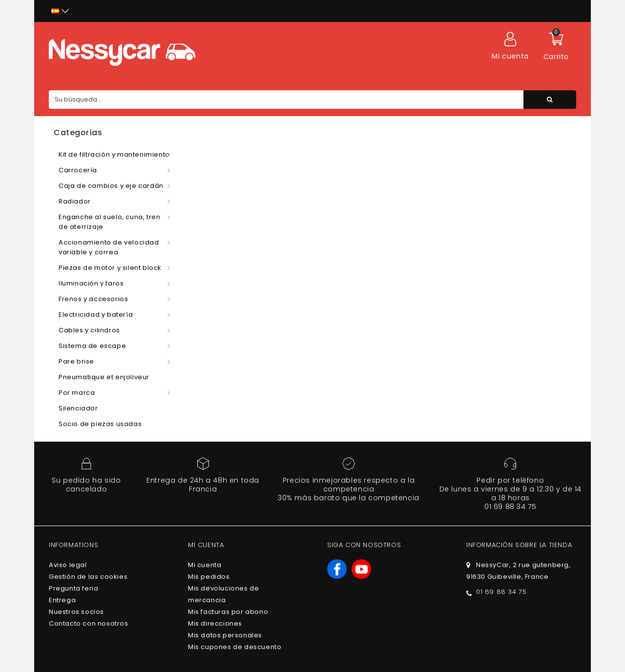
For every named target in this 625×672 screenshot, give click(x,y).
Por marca (77, 393)
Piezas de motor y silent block (110, 268)
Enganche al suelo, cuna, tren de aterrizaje (109, 222)
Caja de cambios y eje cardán (111, 186)
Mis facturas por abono (228, 612)
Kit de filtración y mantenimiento (114, 154)
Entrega (62, 600)
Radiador (75, 201)
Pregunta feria (73, 588)
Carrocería (78, 170)
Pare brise (76, 361)
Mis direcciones (215, 623)
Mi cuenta (205, 565)
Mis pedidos (209, 577)
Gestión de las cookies (88, 577)
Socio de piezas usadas (100, 424)
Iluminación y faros (91, 283)
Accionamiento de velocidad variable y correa (109, 247)
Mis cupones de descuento (235, 647)
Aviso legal (68, 565)
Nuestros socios (76, 612)
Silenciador (78, 408)
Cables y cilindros (89, 330)
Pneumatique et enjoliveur (104, 377)
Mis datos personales (225, 635)
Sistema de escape (92, 346)
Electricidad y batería (96, 315)
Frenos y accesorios (93, 299)
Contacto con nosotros (89, 623)
